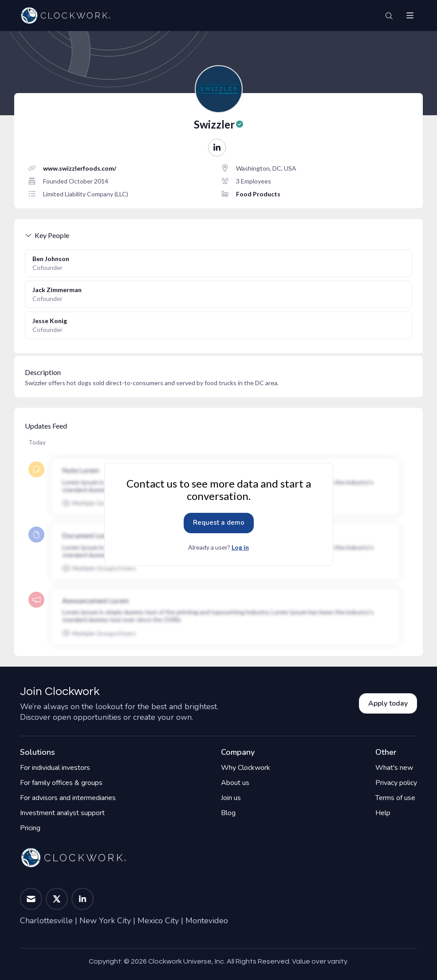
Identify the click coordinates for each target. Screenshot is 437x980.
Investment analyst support (62, 813)
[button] (410, 16)
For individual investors (55, 768)
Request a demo (219, 523)
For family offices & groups (61, 783)
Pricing (30, 828)
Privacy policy (396, 783)
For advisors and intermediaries (68, 798)
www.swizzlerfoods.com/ (80, 168)
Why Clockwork (246, 768)
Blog (228, 813)
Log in (240, 547)
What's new (394, 768)
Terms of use (395, 798)
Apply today (388, 703)
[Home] (65, 16)
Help (383, 813)
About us (235, 783)
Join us (231, 798)
